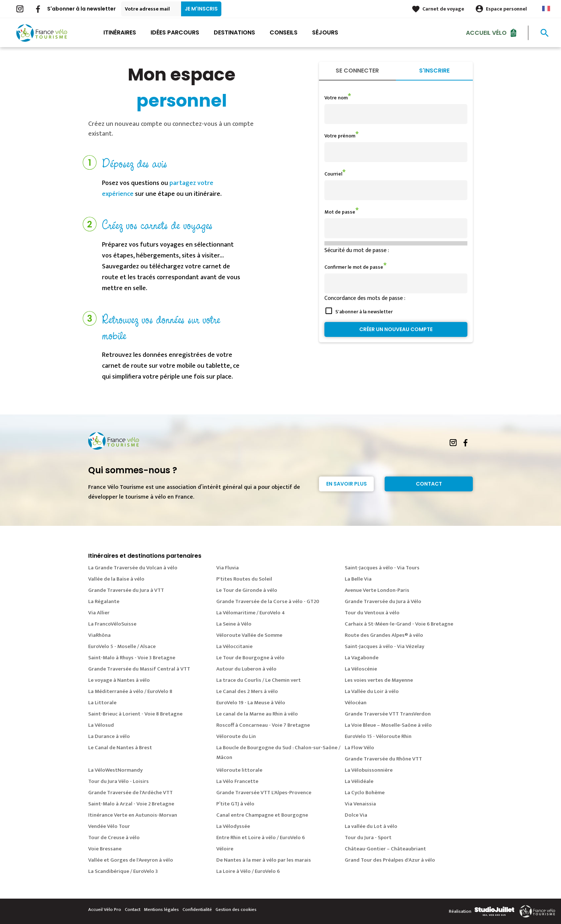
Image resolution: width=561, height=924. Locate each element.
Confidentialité (197, 909)
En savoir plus (347, 484)
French (546, 9)
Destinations (234, 32)
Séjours (325, 32)
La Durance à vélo (109, 736)
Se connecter (357, 71)
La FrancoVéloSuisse (112, 624)
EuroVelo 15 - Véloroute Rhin (378, 736)
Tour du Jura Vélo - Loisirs (118, 781)
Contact (429, 484)
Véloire (225, 849)
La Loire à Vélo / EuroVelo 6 (248, 871)
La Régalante (104, 601)
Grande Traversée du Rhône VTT (383, 759)
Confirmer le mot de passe (354, 267)
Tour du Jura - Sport (368, 838)
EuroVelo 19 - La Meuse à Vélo (251, 703)
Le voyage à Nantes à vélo (119, 680)
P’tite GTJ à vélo (235, 804)
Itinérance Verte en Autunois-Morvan (133, 815)
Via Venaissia (360, 804)
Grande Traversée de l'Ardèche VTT (130, 793)
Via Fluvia (228, 568)
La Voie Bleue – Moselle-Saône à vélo (388, 725)
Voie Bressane (105, 849)
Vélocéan (356, 703)
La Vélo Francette (237, 781)
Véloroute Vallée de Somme (249, 635)
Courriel (333, 174)
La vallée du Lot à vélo (371, 826)
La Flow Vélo (359, 748)
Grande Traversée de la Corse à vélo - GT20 (268, 601)
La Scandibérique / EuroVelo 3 (123, 871)
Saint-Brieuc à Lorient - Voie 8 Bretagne (135, 714)
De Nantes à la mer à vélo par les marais (264, 860)
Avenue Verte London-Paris (377, 590)
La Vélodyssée (233, 826)
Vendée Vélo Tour (109, 826)
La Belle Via (358, 579)
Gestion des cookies (236, 909)
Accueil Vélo (486, 32)
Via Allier (99, 613)
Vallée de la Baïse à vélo (116, 579)
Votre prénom (340, 136)
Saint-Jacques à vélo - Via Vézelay (384, 646)
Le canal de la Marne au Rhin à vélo (257, 714)
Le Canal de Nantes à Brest (120, 748)
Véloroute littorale (239, 770)
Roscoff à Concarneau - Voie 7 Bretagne (263, 725)
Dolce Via (356, 815)
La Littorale (102, 703)
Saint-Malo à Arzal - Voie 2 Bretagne (131, 804)
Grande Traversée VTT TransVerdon (388, 714)
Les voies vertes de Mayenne (379, 680)
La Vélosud (101, 725)
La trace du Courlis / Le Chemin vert (259, 680)
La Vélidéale (359, 781)
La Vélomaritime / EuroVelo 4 (251, 613)
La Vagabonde (362, 658)
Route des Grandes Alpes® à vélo (384, 635)
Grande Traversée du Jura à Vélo (383, 601)
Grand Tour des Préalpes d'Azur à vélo (390, 860)
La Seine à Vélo (234, 624)
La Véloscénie (361, 669)
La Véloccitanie (234, 646)
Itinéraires (120, 32)
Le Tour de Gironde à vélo (247, 590)
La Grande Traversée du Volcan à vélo (133, 568)
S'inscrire (434, 71)
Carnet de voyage (443, 9)
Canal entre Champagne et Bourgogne (262, 815)
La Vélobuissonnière (369, 770)
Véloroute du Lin (236, 736)
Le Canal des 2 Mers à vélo (247, 691)
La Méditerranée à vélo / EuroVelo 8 (130, 691)
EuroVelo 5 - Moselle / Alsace (122, 646)
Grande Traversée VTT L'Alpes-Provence (264, 793)
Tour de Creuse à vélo (114, 838)
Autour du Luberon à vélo (246, 669)
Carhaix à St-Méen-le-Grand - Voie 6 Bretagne (399, 624)
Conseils (284, 32)
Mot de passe (340, 212)
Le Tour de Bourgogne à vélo (250, 658)
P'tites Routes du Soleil (244, 579)
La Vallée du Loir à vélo (372, 691)
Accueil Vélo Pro (105, 909)
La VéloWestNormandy (115, 770)
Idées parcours (175, 32)
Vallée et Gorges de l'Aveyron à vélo (131, 860)
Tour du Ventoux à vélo (372, 613)
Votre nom (336, 98)
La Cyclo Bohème (365, 793)
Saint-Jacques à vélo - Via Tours (382, 568)
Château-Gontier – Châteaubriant (385, 849)
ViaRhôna (99, 635)
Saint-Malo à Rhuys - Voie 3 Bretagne (132, 658)
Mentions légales (161, 909)
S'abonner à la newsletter (81, 9)
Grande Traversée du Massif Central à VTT (139, 669)
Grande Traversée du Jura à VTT (126, 590)
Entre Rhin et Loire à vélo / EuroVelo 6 (261, 838)
